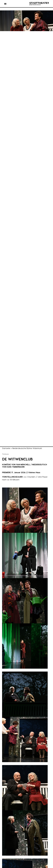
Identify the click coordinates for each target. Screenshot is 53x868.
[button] (5, 4)
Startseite (6, 448)
